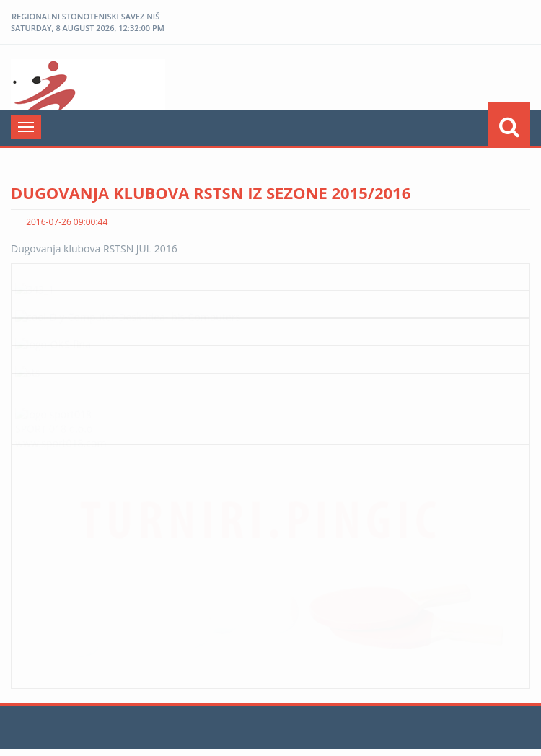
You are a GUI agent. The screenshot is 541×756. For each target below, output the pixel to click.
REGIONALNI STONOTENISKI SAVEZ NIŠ (85, 16)
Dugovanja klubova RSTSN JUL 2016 (94, 249)
